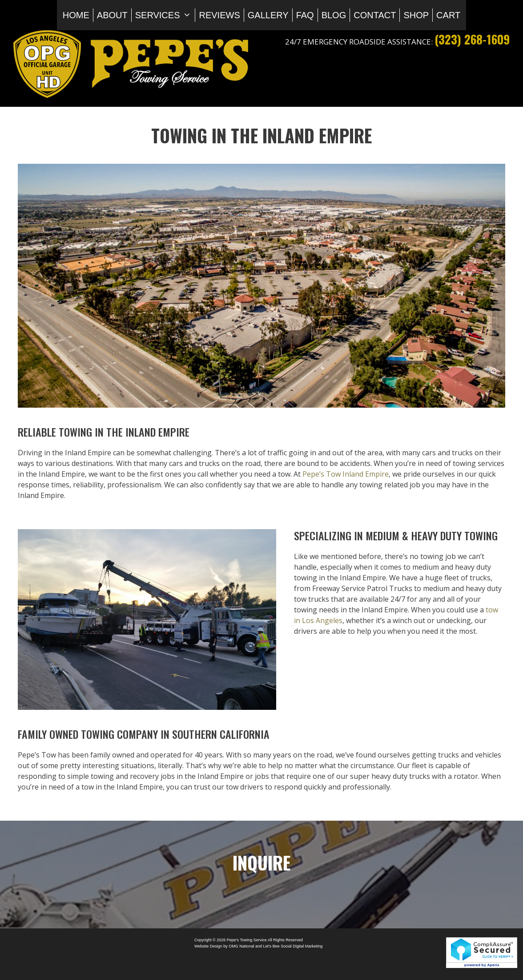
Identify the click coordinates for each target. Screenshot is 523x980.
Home (76, 15)
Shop (416, 15)
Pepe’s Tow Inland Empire (346, 474)
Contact (375, 15)
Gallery (268, 15)
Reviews (219, 15)
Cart (448, 15)
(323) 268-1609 (472, 39)
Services (165, 15)
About (112, 15)
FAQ (305, 15)
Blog (334, 15)
